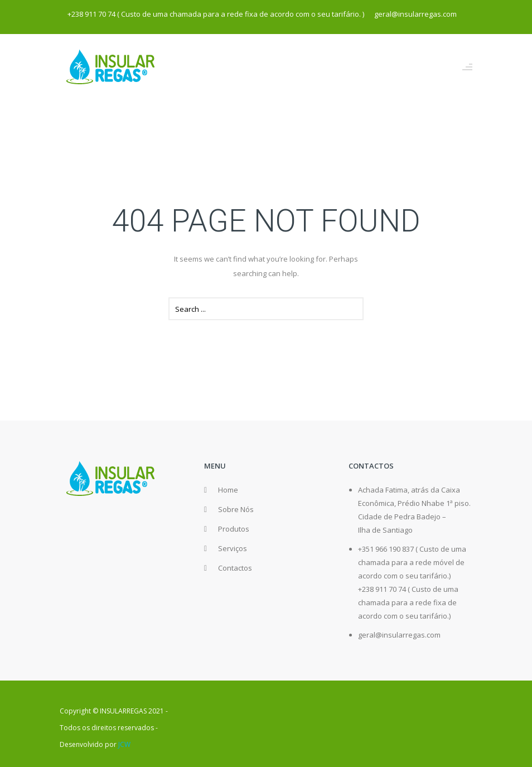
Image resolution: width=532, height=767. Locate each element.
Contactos (235, 568)
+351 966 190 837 (386, 549)
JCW (124, 744)
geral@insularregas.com (399, 635)
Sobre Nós (236, 509)
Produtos (234, 529)
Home (228, 490)
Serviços (233, 548)
